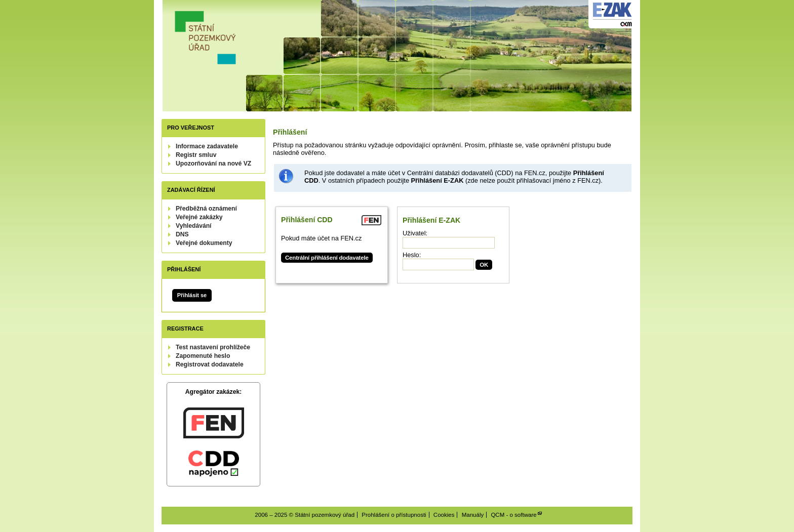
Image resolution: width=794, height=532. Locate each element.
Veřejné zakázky (199, 217)
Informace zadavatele (207, 146)
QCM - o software (513, 515)
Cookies (444, 515)
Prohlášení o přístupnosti (394, 515)
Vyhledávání (194, 226)
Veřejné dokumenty (204, 243)
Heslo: (412, 255)
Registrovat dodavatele (210, 364)
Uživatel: (415, 233)
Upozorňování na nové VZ (213, 163)
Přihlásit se (192, 295)
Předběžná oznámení (206, 209)
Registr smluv (196, 155)
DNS (182, 234)
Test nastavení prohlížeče (213, 347)
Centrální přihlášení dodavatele (327, 258)
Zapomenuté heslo (203, 356)
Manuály (473, 515)
